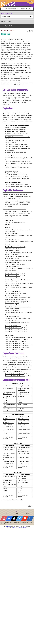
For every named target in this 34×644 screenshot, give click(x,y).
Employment (7, 524)
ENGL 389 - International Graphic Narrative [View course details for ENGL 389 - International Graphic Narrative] (17, 313)
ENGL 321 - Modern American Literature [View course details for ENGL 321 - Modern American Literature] (16, 253)
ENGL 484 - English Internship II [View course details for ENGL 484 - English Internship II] (13, 328)
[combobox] (17, 9)
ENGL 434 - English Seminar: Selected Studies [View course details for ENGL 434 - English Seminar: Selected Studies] (17, 322)
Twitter (20, 518)
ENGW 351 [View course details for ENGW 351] (13, 484)
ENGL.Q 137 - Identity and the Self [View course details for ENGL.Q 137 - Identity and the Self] (14, 144)
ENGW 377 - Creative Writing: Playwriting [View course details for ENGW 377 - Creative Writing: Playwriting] (16, 345)
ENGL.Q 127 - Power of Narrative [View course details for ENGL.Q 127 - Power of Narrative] (14, 133)
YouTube (25, 518)
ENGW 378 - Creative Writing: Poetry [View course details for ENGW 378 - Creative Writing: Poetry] (15, 347)
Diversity (23, 523)
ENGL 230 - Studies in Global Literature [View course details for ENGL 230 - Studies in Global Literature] (15, 167)
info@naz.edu (28, 512)
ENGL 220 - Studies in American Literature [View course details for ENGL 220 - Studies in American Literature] (16, 164)
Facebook (9, 518)
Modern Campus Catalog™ (20, 528)
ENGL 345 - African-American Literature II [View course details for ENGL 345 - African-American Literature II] (16, 288)
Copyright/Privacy (17, 523)
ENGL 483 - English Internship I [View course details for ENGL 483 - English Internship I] (13, 175)
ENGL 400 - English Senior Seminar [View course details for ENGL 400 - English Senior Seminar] (14, 184)
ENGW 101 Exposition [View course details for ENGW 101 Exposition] (8, 388)
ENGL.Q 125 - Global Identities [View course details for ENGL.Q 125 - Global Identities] (13, 131)
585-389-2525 (17, 512)
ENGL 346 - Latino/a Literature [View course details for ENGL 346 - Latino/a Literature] (13, 293)
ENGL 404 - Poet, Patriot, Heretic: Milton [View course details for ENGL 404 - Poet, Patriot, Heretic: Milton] (16, 318)
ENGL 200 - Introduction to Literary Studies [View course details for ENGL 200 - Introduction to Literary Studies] (17, 158)
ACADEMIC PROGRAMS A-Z (16, 39)
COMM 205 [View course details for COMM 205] (6, 484)
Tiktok (14, 518)
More (31, 2)
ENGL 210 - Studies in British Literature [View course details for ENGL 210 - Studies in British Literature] (15, 162)
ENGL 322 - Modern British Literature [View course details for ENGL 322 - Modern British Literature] (15, 257)
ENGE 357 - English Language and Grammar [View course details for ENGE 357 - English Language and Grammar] (17, 222)
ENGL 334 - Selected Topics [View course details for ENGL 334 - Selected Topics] (12, 274)
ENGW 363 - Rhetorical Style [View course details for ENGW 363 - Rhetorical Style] (13, 341)
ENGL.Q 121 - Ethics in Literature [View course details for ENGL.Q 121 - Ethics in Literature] (13, 129)
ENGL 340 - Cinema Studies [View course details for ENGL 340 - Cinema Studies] (12, 276)
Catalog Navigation (8, 26)
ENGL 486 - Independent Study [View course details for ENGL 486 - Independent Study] (13, 332)
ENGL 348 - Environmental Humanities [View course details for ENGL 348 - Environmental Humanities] (15, 297)
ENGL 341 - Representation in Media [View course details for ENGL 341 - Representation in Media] (14, 280)
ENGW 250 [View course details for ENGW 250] (22, 203)
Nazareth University (8, 3)
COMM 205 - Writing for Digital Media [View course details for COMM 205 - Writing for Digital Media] (15, 179)
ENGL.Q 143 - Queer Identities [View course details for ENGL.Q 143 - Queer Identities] (13, 152)
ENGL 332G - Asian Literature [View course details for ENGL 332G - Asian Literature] (13, 264)
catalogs (8, 526)
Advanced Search (6, 22)
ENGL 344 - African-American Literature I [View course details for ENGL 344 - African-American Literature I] (16, 284)
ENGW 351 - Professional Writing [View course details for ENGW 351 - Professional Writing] (14, 177)
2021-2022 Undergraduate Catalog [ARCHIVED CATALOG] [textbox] (17, 9)
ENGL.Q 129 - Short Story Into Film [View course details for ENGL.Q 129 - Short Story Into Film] (14, 135)
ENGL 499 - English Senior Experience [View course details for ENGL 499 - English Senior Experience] (15, 186)
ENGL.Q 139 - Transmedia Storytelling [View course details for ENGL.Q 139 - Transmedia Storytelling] (15, 146)
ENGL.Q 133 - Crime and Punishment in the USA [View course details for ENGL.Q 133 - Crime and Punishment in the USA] (18, 137)
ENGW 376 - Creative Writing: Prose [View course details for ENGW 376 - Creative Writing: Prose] (14, 343)
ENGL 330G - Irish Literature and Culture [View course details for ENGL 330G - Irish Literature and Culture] (16, 260)
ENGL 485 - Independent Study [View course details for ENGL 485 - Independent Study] (13, 330)
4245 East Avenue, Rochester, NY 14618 (6, 512)
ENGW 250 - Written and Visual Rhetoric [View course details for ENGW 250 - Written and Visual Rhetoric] (16, 338)
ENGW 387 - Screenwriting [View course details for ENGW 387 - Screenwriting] (12, 349)
